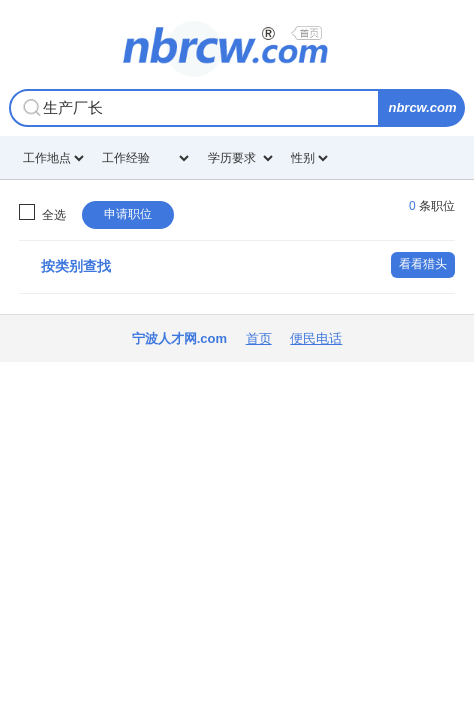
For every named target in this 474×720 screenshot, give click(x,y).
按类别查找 (76, 266)
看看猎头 (423, 264)
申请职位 (128, 214)
